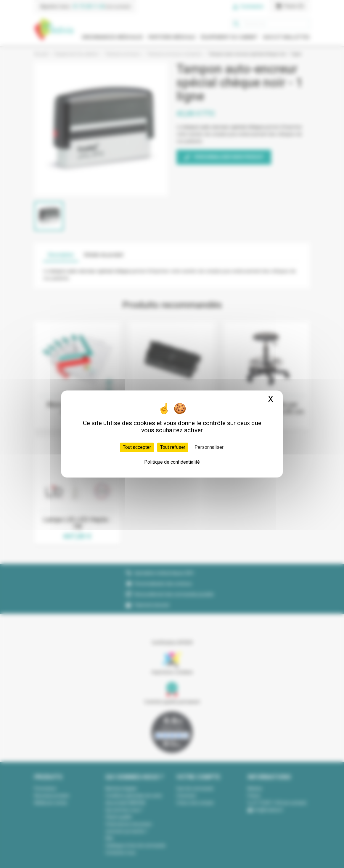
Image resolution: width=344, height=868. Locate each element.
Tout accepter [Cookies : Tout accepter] (137, 447)
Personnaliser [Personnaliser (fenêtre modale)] (209, 447)
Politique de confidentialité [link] (172, 462)
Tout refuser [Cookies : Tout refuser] (173, 447)
